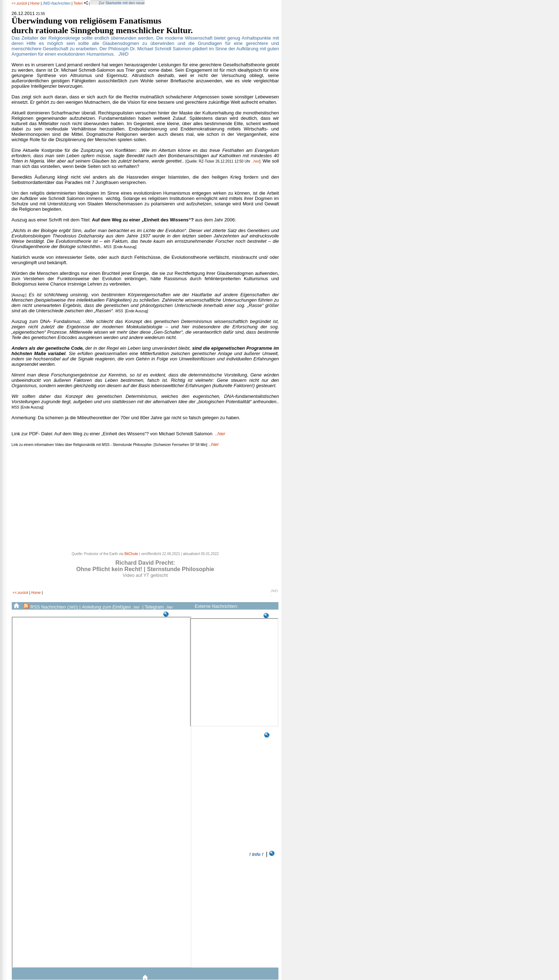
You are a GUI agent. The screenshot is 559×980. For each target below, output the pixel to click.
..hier (255, 161)
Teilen (81, 3)
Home (35, 3)
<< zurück (19, 3)
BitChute (131, 554)
